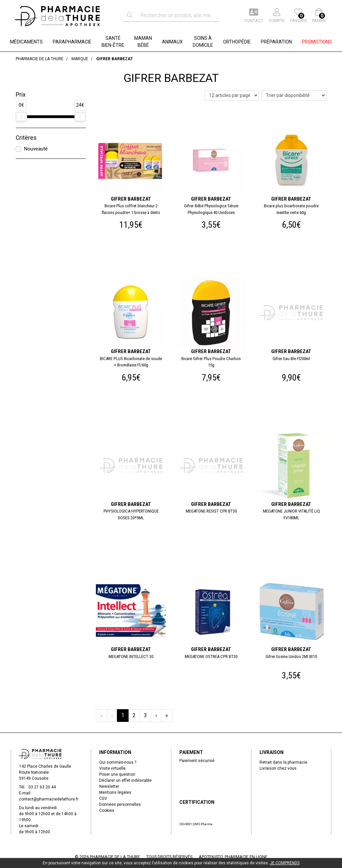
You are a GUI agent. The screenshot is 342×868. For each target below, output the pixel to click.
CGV (103, 798)
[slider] (21, 117)
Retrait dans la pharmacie (283, 762)
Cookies (107, 810)
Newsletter (109, 786)
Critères (26, 138)
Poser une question (117, 774)
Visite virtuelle (112, 768)
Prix (21, 95)
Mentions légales (115, 792)
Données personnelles (120, 804)
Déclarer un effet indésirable (125, 780)
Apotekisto (233, 857)
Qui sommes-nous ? (118, 762)
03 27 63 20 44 (42, 787)
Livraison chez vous (278, 768)
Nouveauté (36, 149)
